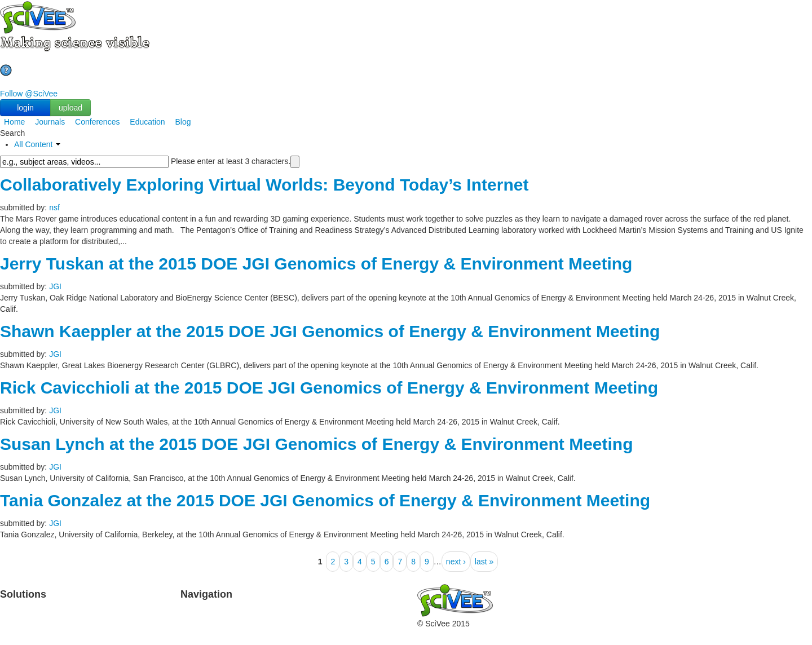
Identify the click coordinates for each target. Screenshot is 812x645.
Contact (352, 622)
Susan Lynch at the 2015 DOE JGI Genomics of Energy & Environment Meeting (316, 444)
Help (189, 634)
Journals (50, 122)
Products (16, 611)
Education (147, 122)
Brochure (95, 634)
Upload (193, 611)
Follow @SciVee (29, 94)
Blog (183, 122)
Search (193, 622)
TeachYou (96, 611)
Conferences (97, 122)
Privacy (272, 634)
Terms (270, 622)
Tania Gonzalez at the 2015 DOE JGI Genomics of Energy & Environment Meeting (325, 500)
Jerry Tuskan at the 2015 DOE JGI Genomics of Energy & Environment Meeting (316, 264)
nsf (54, 207)
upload (70, 108)
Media (349, 634)
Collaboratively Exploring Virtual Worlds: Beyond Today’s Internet (264, 185)
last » (484, 562)
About (349, 611)
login (25, 108)
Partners (274, 611)
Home (14, 122)
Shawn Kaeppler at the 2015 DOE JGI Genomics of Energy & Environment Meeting (330, 331)
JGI (55, 286)
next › (456, 562)
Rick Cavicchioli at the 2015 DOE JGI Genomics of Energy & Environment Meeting (329, 388)
